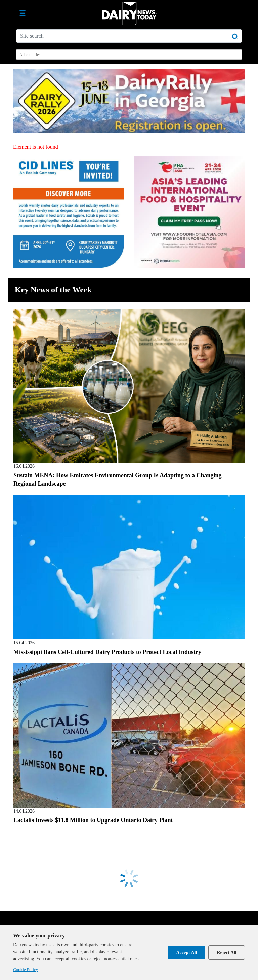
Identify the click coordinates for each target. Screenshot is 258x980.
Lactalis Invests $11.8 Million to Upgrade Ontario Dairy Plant (93, 820)
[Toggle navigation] (23, 13)
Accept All (186, 953)
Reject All (227, 953)
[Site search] (129, 36)
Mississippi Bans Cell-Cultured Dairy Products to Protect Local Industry (107, 652)
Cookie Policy (26, 969)
